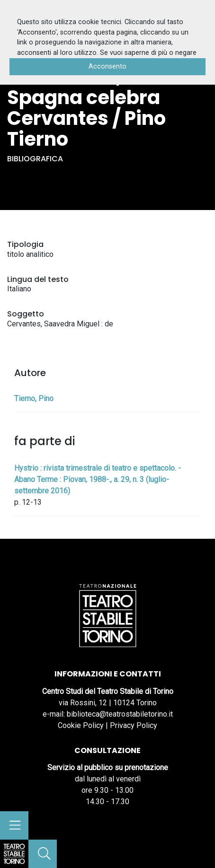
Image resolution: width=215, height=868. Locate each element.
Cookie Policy (81, 725)
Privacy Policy (134, 725)
